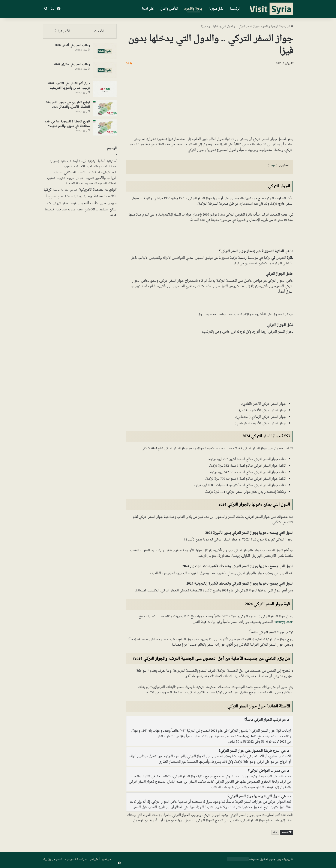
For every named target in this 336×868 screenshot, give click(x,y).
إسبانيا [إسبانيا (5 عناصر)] (65, 164)
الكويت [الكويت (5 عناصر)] (61, 180)
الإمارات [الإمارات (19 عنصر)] (79, 169)
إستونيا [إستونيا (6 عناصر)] (55, 163)
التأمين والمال (169, 9)
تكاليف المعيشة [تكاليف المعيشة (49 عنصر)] (105, 199)
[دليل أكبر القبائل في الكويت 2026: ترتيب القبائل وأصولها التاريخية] (105, 91)
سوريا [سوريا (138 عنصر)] (51, 198)
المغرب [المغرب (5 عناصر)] (51, 180)
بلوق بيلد (48, 859)
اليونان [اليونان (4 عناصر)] (74, 192)
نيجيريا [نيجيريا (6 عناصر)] (49, 212)
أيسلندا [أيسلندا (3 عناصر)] (74, 163)
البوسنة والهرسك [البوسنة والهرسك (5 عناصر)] (107, 175)
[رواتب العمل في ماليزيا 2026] (105, 72)
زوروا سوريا (284, 859)
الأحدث (99, 31)
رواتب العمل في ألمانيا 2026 (72, 47)
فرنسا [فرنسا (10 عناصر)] (73, 205)
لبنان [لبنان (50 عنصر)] (113, 212)
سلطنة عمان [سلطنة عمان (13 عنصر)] (65, 199)
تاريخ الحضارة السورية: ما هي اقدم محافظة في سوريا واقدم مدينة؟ (67, 126)
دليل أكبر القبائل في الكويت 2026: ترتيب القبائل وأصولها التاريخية (68, 88)
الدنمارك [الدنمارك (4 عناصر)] (58, 175)
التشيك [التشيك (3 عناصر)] (92, 175)
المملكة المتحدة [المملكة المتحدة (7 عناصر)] (75, 186)
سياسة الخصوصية (76, 859)
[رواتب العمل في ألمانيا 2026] (105, 53)
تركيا (275, 832)
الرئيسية (235, 9)
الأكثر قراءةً (62, 31)
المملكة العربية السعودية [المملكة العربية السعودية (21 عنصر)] (101, 186)
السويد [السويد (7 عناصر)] (90, 180)
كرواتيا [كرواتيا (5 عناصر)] (57, 206)
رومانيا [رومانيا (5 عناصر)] (78, 199)
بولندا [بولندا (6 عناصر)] (56, 192)
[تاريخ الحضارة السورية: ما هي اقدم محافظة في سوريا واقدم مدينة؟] (105, 129)
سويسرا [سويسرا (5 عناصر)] (112, 206)
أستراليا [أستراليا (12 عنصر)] (112, 163)
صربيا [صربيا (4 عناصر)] (103, 206)
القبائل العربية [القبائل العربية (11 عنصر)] (76, 180)
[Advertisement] (210, 100)
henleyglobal (284, 622)
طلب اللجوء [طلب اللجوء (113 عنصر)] (88, 205)
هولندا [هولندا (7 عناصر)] (113, 217)
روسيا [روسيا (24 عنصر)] (88, 198)
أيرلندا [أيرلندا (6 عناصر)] (83, 163)
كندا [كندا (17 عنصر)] (48, 205)
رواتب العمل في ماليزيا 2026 (72, 66)
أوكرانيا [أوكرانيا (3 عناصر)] (92, 163)
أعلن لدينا (148, 9)
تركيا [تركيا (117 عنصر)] (48, 192)
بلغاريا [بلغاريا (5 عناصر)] (65, 192)
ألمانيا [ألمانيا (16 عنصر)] (102, 163)
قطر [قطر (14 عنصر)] (65, 205)
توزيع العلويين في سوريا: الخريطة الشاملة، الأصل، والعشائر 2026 (68, 107)
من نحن (106, 859)
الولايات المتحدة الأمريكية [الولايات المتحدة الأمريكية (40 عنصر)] (98, 192)
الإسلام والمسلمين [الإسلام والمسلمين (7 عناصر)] (97, 169)
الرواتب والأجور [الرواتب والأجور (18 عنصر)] (106, 180)
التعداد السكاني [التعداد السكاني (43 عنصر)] (75, 174)
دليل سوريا (216, 9)
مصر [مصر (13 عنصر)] (80, 212)
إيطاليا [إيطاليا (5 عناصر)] (113, 169)
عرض (273, 166)
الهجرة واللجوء (194, 9)
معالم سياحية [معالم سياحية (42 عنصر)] (65, 212)
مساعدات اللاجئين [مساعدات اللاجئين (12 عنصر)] (96, 212)
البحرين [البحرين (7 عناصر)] (68, 169)
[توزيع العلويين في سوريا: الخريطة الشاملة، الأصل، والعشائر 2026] (105, 110)
